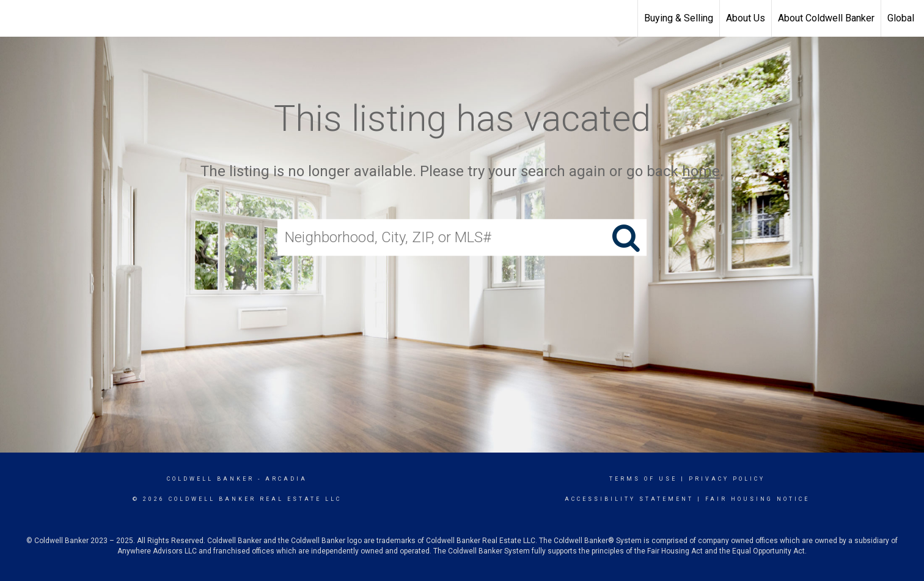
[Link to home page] (16, 18)
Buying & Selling (679, 18)
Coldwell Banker (211, 479)
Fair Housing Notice (757, 499)
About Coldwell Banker (826, 18)
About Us (746, 18)
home (701, 171)
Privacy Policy (727, 479)
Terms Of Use (643, 479)
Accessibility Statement (629, 499)
